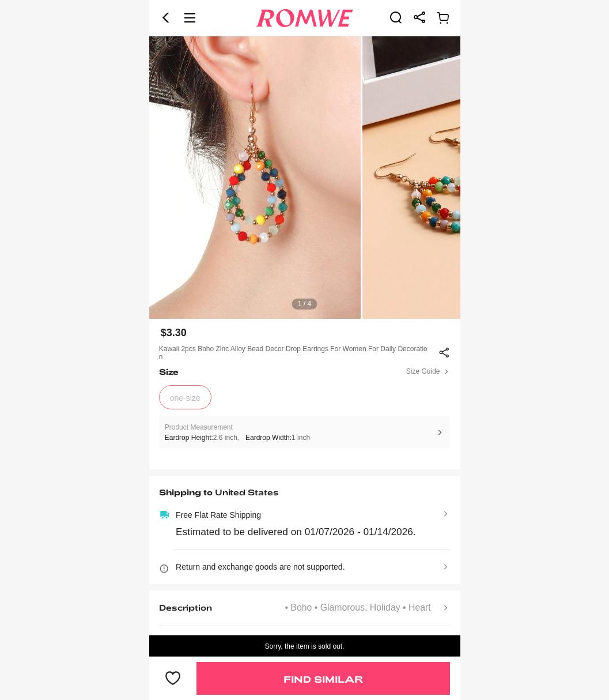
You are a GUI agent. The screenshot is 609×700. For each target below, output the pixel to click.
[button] (166, 18)
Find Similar (323, 679)
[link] (396, 17)
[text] (305, 178)
